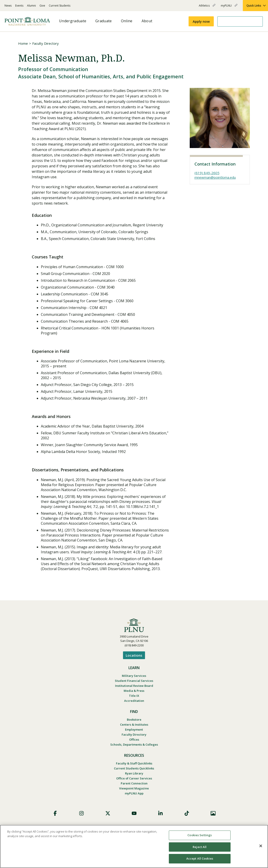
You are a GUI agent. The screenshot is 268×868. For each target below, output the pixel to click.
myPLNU (229, 7)
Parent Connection (134, 783)
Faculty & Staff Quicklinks (134, 763)
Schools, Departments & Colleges (134, 744)
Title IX (134, 696)
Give (42, 6)
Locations (134, 655)
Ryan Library (134, 773)
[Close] (261, 846)
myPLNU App (134, 793)
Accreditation (134, 701)
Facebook (55, 813)
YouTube (134, 813)
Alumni (31, 6)
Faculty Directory (45, 43)
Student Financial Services (134, 681)
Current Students (60, 6)
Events (19, 6)
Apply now (201, 21)
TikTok (187, 813)
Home (23, 43)
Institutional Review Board (134, 686)
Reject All (200, 847)
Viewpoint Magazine (134, 788)
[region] (134, 846)
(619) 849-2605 (207, 173)
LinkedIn (160, 813)
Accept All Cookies (200, 858)
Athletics (207, 7)
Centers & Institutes (134, 725)
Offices (134, 739)
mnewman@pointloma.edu (215, 177)
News (8, 6)
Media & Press (134, 691)
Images (213, 813)
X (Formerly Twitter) (108, 813)
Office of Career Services (134, 778)
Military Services (134, 676)
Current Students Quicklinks (134, 768)
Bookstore (134, 720)
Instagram (81, 813)
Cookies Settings (200, 835)
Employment (134, 730)
